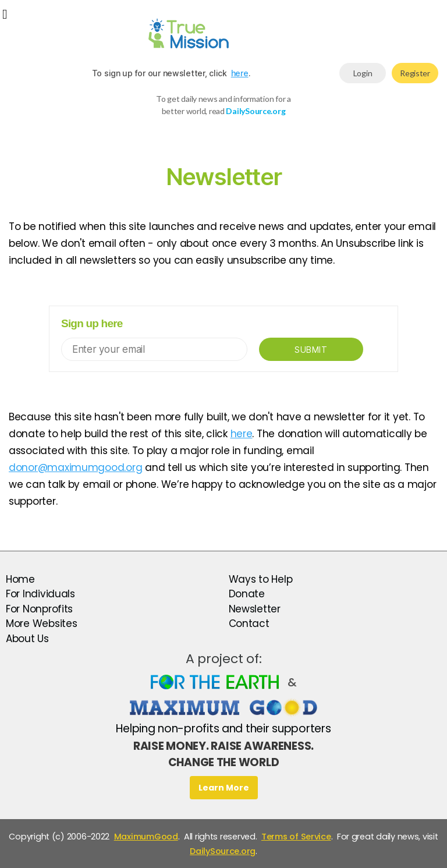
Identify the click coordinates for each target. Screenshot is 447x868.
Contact (249, 623)
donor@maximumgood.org (75, 467)
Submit (311, 350)
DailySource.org (223, 851)
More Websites (42, 623)
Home (20, 579)
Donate (247, 594)
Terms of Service (296, 837)
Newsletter (255, 609)
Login (363, 73)
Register (415, 73)
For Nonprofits (39, 609)
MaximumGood (146, 837)
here (240, 73)
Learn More (224, 788)
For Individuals (40, 594)
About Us (27, 639)
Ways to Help (261, 579)
